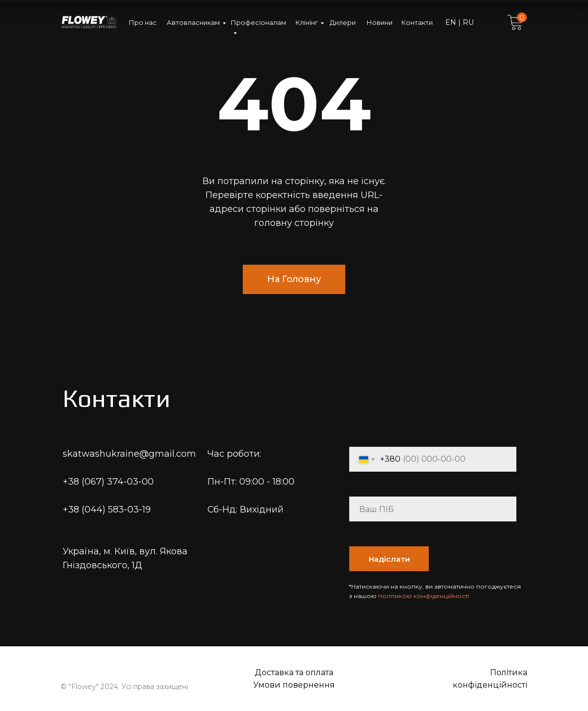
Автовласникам (193, 22)
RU (467, 22)
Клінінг (307, 22)
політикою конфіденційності (424, 596)
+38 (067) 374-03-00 (108, 482)
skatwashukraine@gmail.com (129, 454)
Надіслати (389, 559)
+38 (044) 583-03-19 (107, 509)
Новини (380, 22)
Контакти (417, 22)
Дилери (343, 22)
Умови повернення (294, 685)
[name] (433, 509)
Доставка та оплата (294, 672)
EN (452, 22)
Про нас (143, 22)
